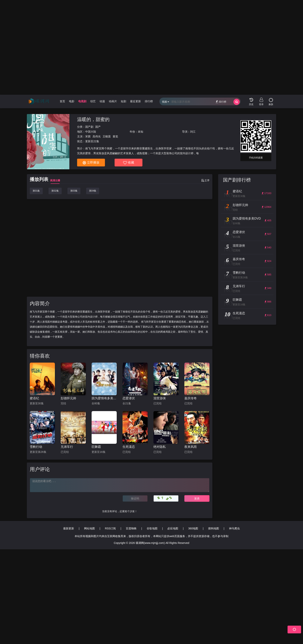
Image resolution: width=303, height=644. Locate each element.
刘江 (193, 132)
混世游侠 (160, 398)
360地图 (193, 528)
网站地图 (89, 528)
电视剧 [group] (82, 101)
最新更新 (69, 528)
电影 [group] (72, 101)
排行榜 (221, 102)
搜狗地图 (214, 528)
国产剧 (89, 127)
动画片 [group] (113, 101)
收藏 (129, 163)
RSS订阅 (110, 528)
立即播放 (91, 163)
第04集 (93, 191)
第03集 (74, 191)
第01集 (36, 191)
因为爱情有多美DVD (104, 398)
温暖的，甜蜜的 (93, 119)
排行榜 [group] (149, 101)
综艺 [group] (93, 101)
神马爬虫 (234, 528)
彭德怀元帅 (68, 398)
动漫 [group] (102, 101)
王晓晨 (107, 136)
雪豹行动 (36, 447)
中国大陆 (91, 132)
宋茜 (88, 136)
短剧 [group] (123, 101)
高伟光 (97, 136)
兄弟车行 (67, 447)
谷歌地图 (152, 528)
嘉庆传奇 (191, 398)
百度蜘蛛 (131, 528)
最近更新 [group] (135, 101)
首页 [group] (62, 101)
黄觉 (115, 136)
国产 (98, 127)
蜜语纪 (34, 398)
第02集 (55, 191)
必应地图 (173, 528)
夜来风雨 (191, 447)
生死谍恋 (129, 447)
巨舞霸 (96, 447)
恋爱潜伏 (129, 398)
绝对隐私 (160, 447)
